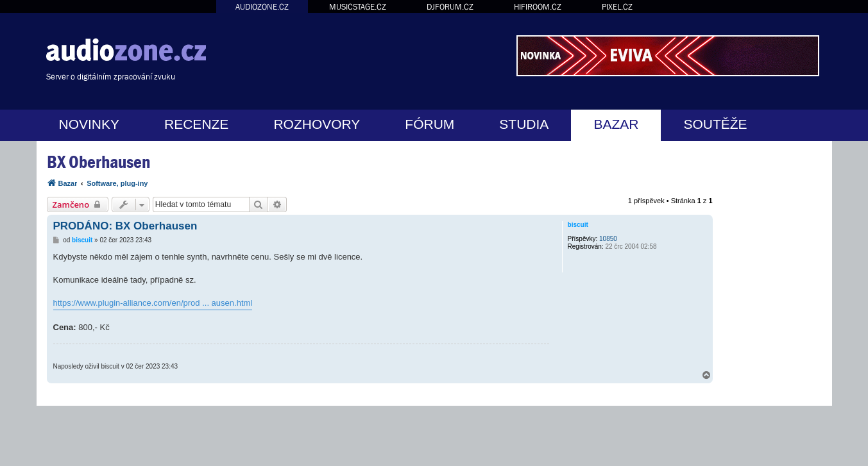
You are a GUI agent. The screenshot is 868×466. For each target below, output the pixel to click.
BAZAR (616, 124)
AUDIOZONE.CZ (262, 7)
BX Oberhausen (98, 162)
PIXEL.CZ (617, 7)
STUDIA (524, 124)
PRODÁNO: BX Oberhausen (125, 226)
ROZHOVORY (317, 124)
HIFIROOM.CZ (538, 7)
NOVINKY (89, 124)
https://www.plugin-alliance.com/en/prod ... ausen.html (153, 303)
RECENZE (196, 124)
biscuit (578, 225)
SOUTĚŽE (715, 124)
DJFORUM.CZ (450, 7)
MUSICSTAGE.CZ (358, 7)
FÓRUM (430, 124)
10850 (608, 239)
